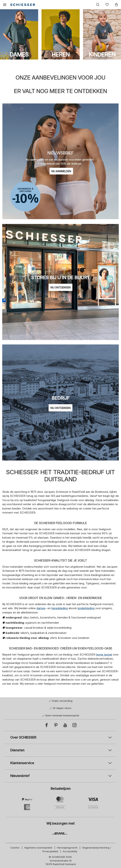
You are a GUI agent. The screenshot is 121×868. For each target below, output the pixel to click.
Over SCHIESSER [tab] (23, 737)
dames (41, 608)
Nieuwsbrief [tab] (20, 776)
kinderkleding (86, 608)
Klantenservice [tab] (22, 763)
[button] (5, 5)
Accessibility (70, 851)
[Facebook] (47, 725)
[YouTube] (65, 725)
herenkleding (60, 608)
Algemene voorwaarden (38, 848)
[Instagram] (74, 725)
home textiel (104, 655)
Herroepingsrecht (67, 848)
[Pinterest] (56, 725)
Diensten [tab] (17, 750)
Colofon (15, 848)
